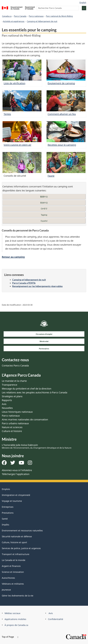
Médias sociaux (13, 613)
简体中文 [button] (44, 203)
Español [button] (44, 221)
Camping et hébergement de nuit (42, 21)
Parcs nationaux (36, 16)
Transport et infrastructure (16, 554)
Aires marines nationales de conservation (25, 419)
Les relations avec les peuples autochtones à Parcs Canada (35, 392)
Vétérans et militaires (13, 584)
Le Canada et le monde (14, 560)
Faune (51, 176)
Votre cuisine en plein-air (17, 145)
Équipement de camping (61, 83)
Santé (5, 519)
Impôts (5, 525)
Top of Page (10, 637)
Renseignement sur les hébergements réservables (37, 286)
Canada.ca (7, 16)
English (83, 3)
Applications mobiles (15, 619)
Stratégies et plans (12, 396)
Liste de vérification (14, 83)
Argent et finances (11, 566)
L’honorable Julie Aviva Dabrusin (37, 446)
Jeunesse (6, 590)
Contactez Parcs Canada (15, 366)
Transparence (9, 385)
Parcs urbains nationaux (15, 423)
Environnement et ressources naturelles (22, 531)
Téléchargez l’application (16, 474)
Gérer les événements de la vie (18, 596)
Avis (4, 404)
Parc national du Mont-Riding (59, 16)
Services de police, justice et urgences (21, 548)
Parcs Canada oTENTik (24, 283)
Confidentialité (56, 619)
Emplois (6, 489)
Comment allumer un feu (62, 114)
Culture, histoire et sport (14, 542)
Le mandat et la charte (14, 381)
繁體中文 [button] (44, 197)
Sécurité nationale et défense (17, 536)
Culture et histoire (12, 431)
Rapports (7, 400)
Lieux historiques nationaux (17, 412)
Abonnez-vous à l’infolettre (17, 470)
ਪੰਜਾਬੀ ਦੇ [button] (44, 209)
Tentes (7, 114)
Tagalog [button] (44, 215)
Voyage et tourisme (12, 501)
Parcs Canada (20, 16)
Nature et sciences (12, 427)
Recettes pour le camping (62, 145)
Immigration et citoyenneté (16, 495)
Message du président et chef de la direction (27, 389)
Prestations (8, 513)
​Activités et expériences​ (14, 21)
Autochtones (8, 578)
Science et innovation (13, 572)
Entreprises (8, 507)
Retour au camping (13, 257)
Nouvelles (7, 408)
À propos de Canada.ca (16, 625)
